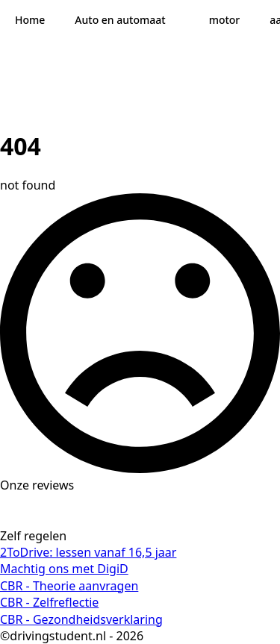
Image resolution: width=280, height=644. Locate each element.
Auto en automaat (120, 20)
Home (30, 20)
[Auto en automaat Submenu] (180, 20)
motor (225, 20)
